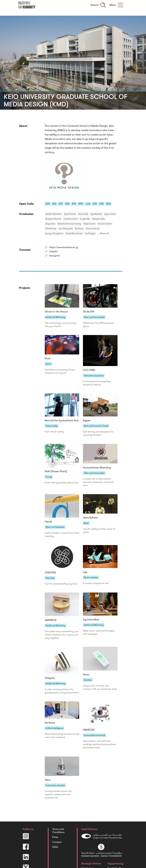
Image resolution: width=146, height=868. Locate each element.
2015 (48, 204)
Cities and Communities (94, 318)
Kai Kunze (79, 229)
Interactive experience (94, 377)
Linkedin (54, 252)
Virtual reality (52, 428)
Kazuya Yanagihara (54, 233)
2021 (95, 204)
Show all (105, 233)
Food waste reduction (55, 790)
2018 (67, 204)
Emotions (88, 684)
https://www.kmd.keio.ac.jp (65, 248)
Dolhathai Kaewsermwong (69, 224)
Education (50, 581)
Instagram (56, 257)
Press (55, 842)
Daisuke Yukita (99, 219)
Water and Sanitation (55, 530)
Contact (57, 847)
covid (88, 204)
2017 (61, 204)
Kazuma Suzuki (93, 229)
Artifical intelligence (54, 733)
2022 (101, 204)
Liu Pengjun (90, 233)
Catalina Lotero (71, 219)
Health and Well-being (55, 318)
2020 (81, 204)
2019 (74, 204)
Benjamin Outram (53, 219)
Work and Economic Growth (96, 428)
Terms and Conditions (58, 836)
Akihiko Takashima (54, 214)
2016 (54, 204)
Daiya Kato (50, 224)
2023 (108, 204)
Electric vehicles (91, 581)
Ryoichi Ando (70, 214)
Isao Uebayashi (66, 229)
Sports (48, 366)
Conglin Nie (85, 219)
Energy (49, 479)
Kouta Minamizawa (74, 233)
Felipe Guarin (89, 224)
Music (86, 526)
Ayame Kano (110, 214)
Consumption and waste (95, 740)
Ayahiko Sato (96, 214)
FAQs (55, 852)
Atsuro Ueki (83, 214)
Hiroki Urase (51, 229)
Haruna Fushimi (105, 224)
